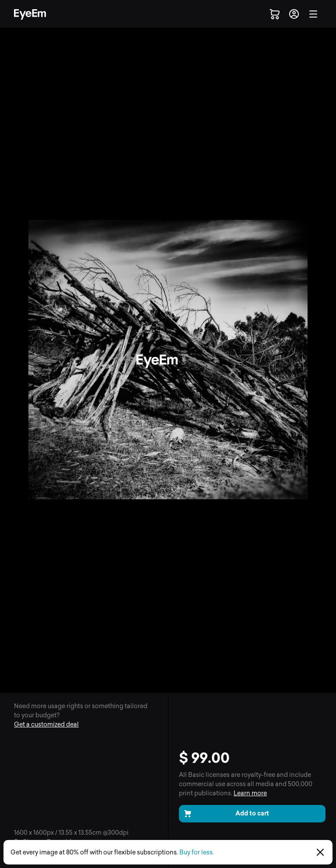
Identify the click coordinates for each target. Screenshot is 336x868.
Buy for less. (197, 852)
